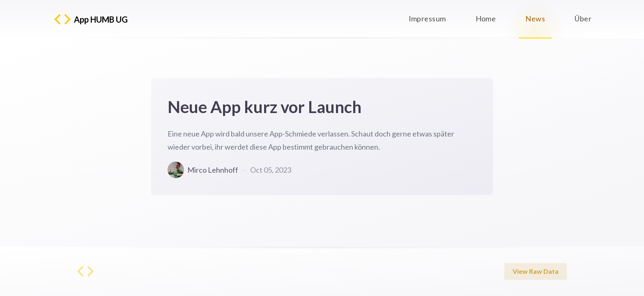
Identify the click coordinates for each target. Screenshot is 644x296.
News (535, 19)
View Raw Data (536, 271)
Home (486, 18)
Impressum (427, 18)
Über (583, 18)
